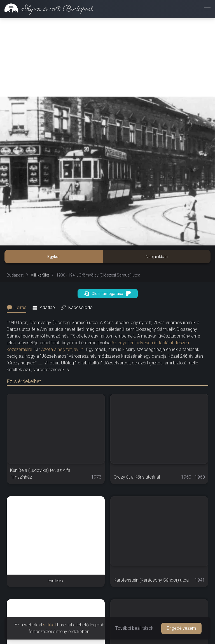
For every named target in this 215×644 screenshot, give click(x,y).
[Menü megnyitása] (207, 9)
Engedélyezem (181, 628)
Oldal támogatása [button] (108, 294)
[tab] (18, 308)
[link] (47, 9)
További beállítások (134, 628)
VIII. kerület (40, 275)
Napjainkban (157, 257)
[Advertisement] (107, 57)
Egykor (54, 257)
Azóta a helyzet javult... (64, 349)
